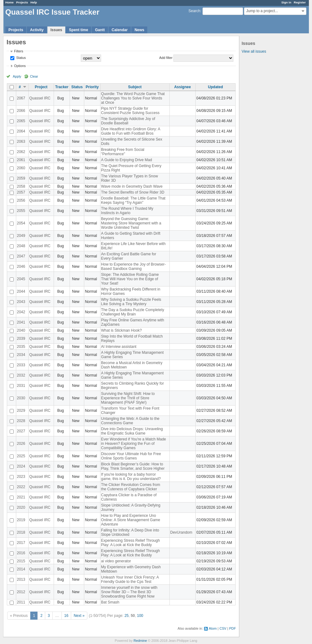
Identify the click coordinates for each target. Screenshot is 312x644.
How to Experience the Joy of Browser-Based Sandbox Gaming (133, 267)
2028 (21, 421)
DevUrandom (181, 532)
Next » (79, 616)
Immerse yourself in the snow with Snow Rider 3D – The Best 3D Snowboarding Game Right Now (129, 592)
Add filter (166, 58)
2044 (21, 291)
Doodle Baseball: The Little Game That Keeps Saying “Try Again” (133, 200)
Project (41, 87)
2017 (21, 543)
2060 (21, 168)
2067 (21, 98)
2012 (21, 592)
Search (194, 11)
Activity (37, 30)
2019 (21, 520)
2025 (21, 456)
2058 (21, 186)
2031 (21, 386)
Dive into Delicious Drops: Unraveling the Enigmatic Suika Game (132, 431)
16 (66, 616)
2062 (21, 152)
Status (21, 58)
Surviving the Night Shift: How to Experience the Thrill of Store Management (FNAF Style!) (128, 398)
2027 (21, 431)
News (139, 30)
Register (300, 2)
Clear (34, 76)
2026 (21, 444)
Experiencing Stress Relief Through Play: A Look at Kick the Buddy (131, 543)
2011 (21, 602)
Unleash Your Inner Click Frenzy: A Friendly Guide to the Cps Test (130, 579)
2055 (21, 211)
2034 (21, 355)
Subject (135, 87)
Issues (56, 30)
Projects (22, 2)
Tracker (62, 87)
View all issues (254, 51)
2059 (21, 178)
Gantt (100, 30)
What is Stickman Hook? (122, 330)
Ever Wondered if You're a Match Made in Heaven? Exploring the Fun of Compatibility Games (134, 444)
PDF (232, 628)
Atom (213, 628)
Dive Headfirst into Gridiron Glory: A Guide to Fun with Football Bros (131, 131)
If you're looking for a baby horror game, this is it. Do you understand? (131, 477)
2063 (21, 142)
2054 (21, 223)
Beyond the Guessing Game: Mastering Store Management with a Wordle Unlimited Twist (131, 223)
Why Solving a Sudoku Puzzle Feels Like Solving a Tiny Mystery (131, 302)
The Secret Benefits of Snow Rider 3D (133, 192)
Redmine (140, 641)
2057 (21, 192)
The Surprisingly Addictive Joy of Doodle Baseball (128, 121)
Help (34, 2)
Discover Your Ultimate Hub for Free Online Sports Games (131, 456)
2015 (21, 561)
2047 (21, 256)
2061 (21, 160)
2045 (21, 279)
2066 (21, 111)
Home (10, 2)
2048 (21, 246)
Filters (19, 51)
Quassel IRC (40, 98)
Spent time (78, 30)
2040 (21, 330)
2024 (21, 466)
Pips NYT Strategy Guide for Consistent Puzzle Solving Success (130, 111)
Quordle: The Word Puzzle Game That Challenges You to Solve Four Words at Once (133, 98)
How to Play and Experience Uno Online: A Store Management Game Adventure (131, 520)
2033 (21, 365)
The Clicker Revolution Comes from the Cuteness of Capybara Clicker (131, 487)
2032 (21, 375)
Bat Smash (110, 602)
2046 (21, 267)
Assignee (182, 87)
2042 (21, 312)
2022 (21, 487)
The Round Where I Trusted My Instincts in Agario (127, 211)
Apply (17, 76)
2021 (21, 497)
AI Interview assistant (119, 347)
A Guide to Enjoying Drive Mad (127, 160)
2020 (21, 507)
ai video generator (116, 561)
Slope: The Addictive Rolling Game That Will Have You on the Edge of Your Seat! (130, 279)
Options (20, 66)
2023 (21, 477)
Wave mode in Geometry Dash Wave (132, 186)
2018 (21, 532)
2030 (21, 398)
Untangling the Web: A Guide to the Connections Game (130, 421)
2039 (21, 339)
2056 (21, 200)
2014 (21, 569)
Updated (216, 87)
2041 (21, 322)
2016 (21, 553)
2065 (21, 121)
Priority (92, 87)
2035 (21, 347)
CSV (223, 628)
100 (140, 616)
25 (127, 616)
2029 (21, 411)
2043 (21, 302)
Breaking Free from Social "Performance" (123, 152)
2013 (21, 579)
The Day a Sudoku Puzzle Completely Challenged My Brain (133, 312)
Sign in (286, 2)
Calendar (120, 30)
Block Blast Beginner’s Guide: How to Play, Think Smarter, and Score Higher (133, 466)
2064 (21, 131)
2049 (21, 236)
